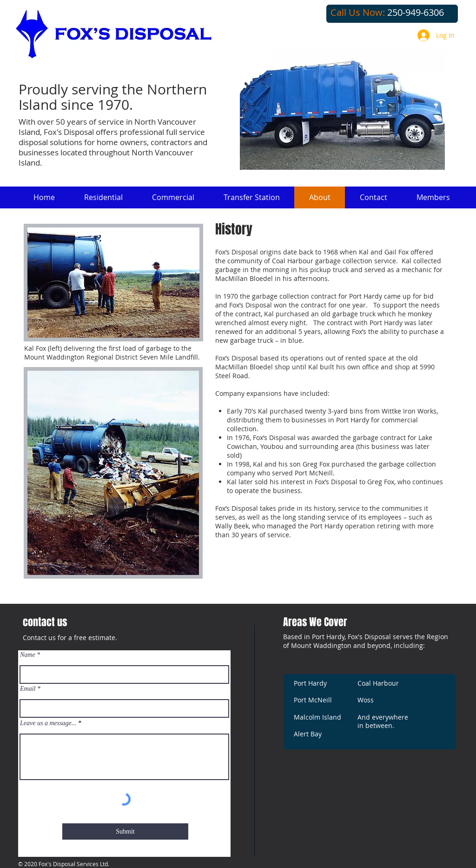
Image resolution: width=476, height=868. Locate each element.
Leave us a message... (48, 723)
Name (28, 655)
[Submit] (125, 831)
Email (28, 689)
